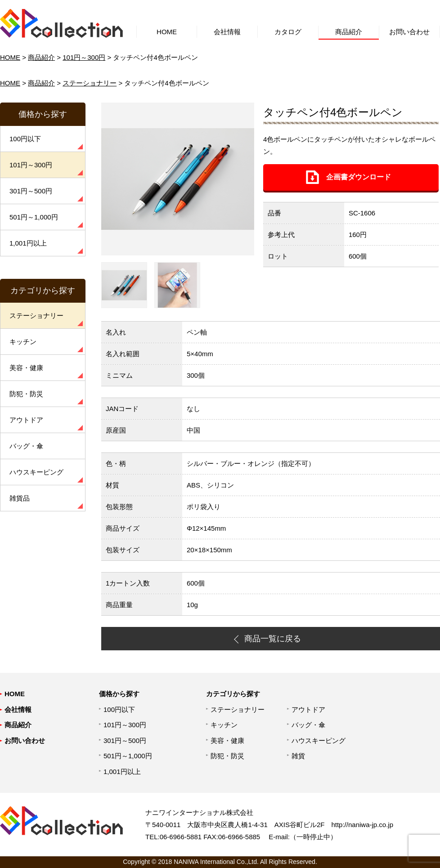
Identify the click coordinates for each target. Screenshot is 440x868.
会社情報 (227, 32)
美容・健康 (26, 368)
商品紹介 (349, 32)
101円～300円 (84, 57)
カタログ (288, 32)
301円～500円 (31, 191)
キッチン (23, 342)
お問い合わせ (409, 32)
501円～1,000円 (34, 217)
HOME (167, 32)
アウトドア (26, 420)
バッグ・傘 (26, 446)
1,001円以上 (28, 243)
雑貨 (298, 756)
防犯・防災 (26, 394)
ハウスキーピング (36, 472)
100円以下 (25, 139)
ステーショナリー (90, 83)
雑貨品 (20, 498)
